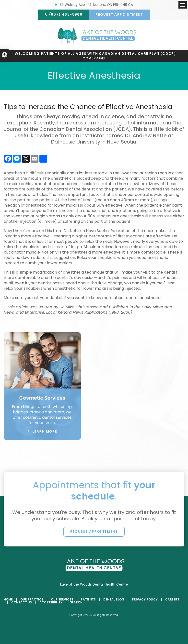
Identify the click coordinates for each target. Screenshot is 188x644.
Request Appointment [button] (120, 14)
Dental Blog (114, 600)
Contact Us (22, 603)
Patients (88, 600)
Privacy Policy (145, 600)
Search (76, 603)
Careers (172, 600)
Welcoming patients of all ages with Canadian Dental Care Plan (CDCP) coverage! (95, 56)
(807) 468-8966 (65, 14)
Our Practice (32, 600)
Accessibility (51, 603)
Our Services (62, 600)
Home (8, 600)
